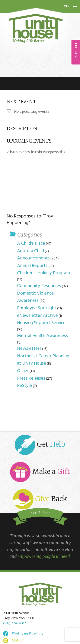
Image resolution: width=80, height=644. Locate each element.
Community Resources (39, 286)
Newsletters (29, 349)
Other (23, 371)
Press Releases (31, 378)
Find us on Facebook (28, 634)
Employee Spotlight (37, 308)
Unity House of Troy (36, 28)
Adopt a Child (31, 251)
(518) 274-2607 (15, 623)
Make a (40, 472)
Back (40, 499)
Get (40, 445)
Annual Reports (32, 266)
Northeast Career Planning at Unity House (43, 360)
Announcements (33, 258)
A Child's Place (31, 243)
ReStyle (25, 386)
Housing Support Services (42, 323)
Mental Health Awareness (42, 336)
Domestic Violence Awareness (35, 297)
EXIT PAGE (76, 51)
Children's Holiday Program (44, 273)
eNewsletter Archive (37, 316)
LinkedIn (19, 641)
